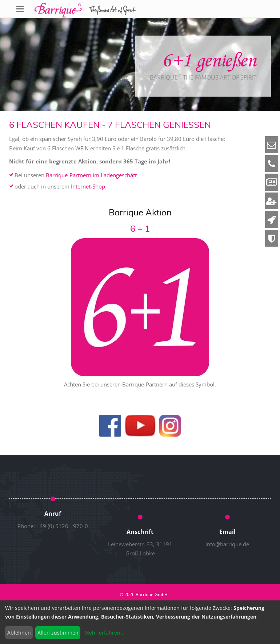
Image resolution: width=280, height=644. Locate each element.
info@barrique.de (227, 544)
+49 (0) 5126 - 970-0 (62, 526)
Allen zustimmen (58, 633)
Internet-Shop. (89, 186)
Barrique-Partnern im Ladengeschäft (91, 175)
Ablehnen (19, 633)
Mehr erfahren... (105, 633)
